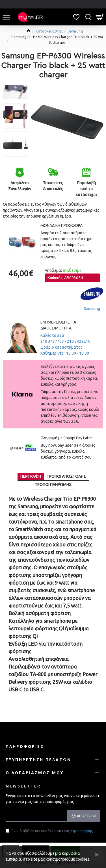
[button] (16, 155)
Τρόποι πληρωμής (53, 485)
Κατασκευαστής (49, 31)
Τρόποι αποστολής (66, 476)
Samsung (75, 31)
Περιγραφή (31, 476)
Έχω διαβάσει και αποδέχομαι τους (50, 831)
